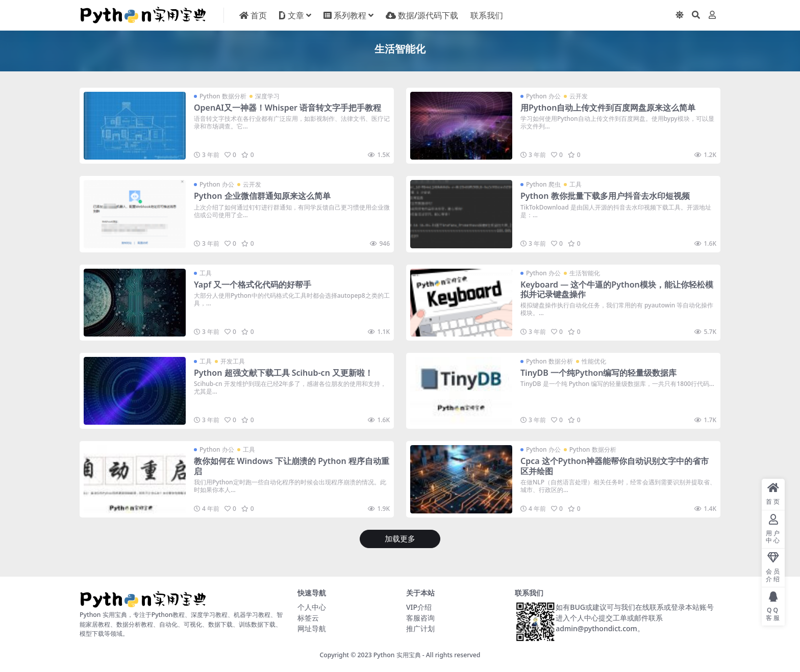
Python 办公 (543, 96)
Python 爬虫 (543, 184)
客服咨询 (420, 618)
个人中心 (312, 607)
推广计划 (420, 628)
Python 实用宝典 (397, 655)
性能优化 (594, 361)
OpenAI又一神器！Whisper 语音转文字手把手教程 (287, 108)
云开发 (579, 96)
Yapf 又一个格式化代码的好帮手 (253, 285)
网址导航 (312, 628)
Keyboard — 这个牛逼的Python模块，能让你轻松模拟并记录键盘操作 (617, 289)
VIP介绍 (419, 607)
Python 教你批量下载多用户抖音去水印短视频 (605, 196)
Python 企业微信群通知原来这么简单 (262, 196)
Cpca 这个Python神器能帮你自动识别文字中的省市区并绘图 (615, 466)
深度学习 (267, 96)
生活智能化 (585, 273)
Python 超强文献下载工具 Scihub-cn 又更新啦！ (283, 373)
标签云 (308, 618)
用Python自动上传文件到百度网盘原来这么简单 (608, 108)
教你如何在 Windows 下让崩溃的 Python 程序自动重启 (292, 466)
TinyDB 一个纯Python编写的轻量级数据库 (598, 373)
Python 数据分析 (223, 96)
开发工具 (233, 361)
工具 (576, 184)
